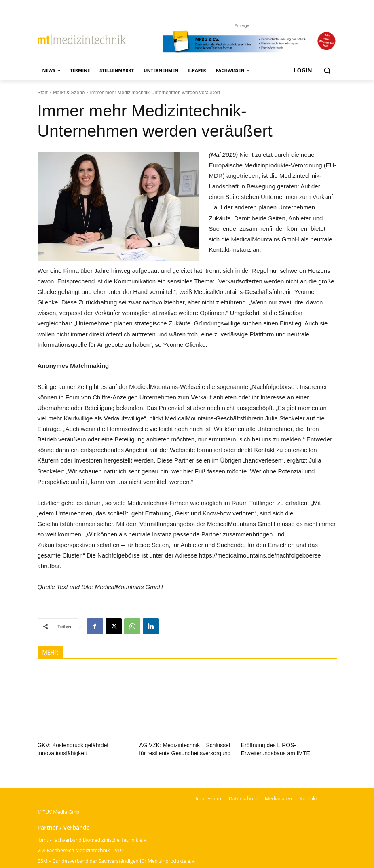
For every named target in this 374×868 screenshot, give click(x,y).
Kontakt (308, 797)
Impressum (208, 797)
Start (43, 93)
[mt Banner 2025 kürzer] (250, 42)
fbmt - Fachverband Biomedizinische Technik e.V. (93, 838)
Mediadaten (278, 797)
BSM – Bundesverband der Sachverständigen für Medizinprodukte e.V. (117, 859)
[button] (327, 71)
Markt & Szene (69, 93)
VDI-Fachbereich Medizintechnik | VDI (80, 848)
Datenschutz (243, 797)
